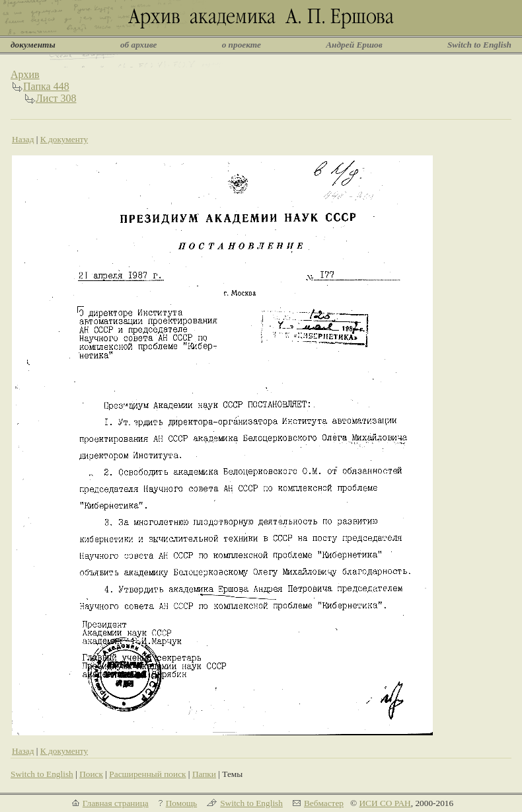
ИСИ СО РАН (385, 803)
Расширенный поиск (147, 774)
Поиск (91, 774)
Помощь (181, 803)
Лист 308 (56, 98)
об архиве (139, 45)
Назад (23, 139)
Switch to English (479, 45)
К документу (64, 139)
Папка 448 (46, 86)
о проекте (242, 45)
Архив (25, 74)
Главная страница (116, 803)
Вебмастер (324, 803)
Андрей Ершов (354, 45)
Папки (204, 774)
